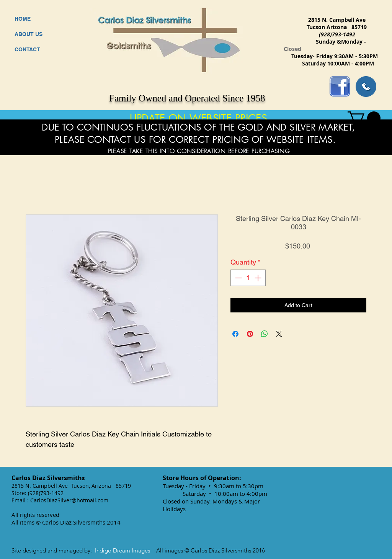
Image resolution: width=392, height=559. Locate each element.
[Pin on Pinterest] (250, 334)
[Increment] (259, 278)
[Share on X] (279, 334)
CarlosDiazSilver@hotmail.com (69, 500)
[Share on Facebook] (235, 334)
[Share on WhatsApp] (265, 334)
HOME (23, 19)
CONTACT (27, 49)
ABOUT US (29, 34)
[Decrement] (238, 278)
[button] (364, 118)
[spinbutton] (248, 278)
